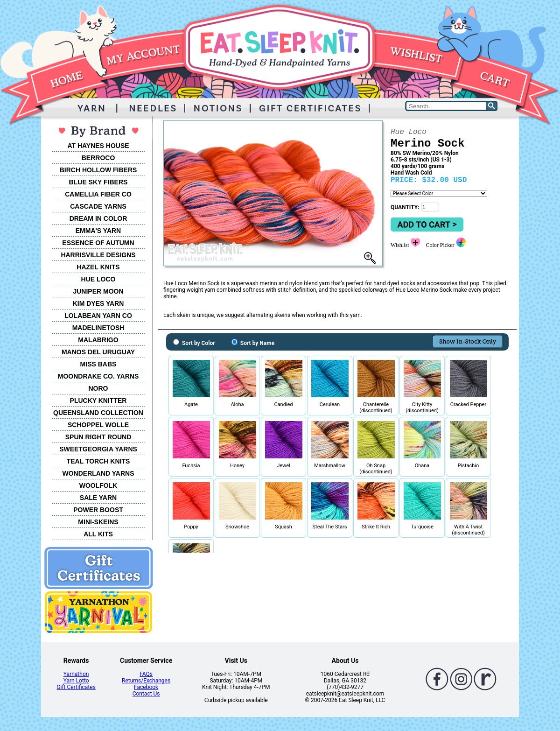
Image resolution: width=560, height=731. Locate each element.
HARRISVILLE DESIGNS (98, 255)
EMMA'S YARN (98, 231)
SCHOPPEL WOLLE (98, 425)
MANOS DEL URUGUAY (98, 352)
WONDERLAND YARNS (98, 473)
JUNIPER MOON (98, 291)
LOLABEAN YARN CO (98, 316)
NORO (98, 388)
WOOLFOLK (98, 485)
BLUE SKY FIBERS (98, 182)
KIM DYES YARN (98, 303)
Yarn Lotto (76, 681)
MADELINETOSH (98, 328)
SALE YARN (98, 498)
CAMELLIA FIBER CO (98, 194)
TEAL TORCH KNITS (98, 461)
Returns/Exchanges (146, 681)
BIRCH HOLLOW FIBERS (98, 170)
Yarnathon (76, 674)
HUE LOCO (98, 279)
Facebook (146, 687)
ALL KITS (98, 534)
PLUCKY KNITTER (98, 401)
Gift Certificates (76, 687)
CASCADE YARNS (98, 206)
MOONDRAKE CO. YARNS (98, 376)
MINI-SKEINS (98, 522)
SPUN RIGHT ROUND (98, 437)
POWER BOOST (98, 510)
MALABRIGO (98, 340)
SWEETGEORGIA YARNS (98, 449)
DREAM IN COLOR (98, 218)
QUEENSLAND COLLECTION (98, 413)
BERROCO (98, 158)
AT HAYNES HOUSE (98, 146)
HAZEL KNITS (98, 267)
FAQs (146, 674)
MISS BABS (98, 364)
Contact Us (146, 694)
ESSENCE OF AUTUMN (98, 243)
